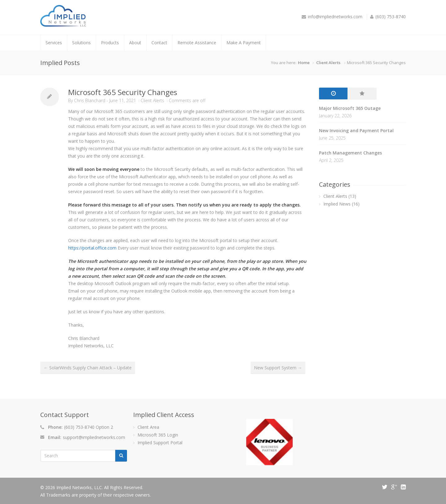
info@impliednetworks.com (335, 17)
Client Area (148, 427)
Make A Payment (244, 43)
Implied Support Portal (160, 443)
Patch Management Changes (350, 153)
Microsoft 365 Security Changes (123, 92)
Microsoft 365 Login (158, 435)
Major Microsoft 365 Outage (350, 108)
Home (304, 63)
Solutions (81, 43)
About (135, 43)
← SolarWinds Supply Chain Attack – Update (88, 368)
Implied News (337, 204)
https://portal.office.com (92, 248)
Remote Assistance (197, 43)
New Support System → (278, 368)
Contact (159, 43)
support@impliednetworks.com (94, 437)
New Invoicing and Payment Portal (356, 130)
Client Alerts (328, 63)
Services (54, 43)
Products (110, 43)
